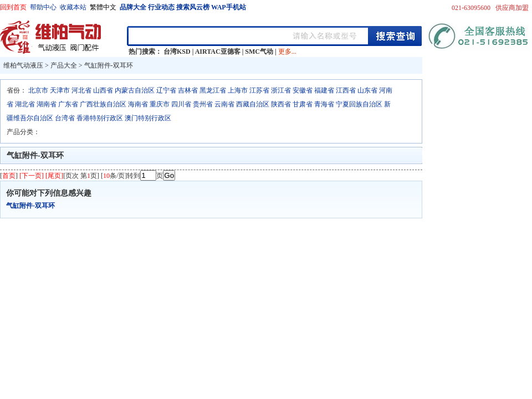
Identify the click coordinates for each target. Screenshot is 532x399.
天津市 (60, 90)
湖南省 (47, 104)
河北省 (81, 90)
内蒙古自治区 (135, 90)
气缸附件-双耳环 (109, 65)
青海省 (324, 104)
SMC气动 (259, 52)
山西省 (103, 90)
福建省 (324, 90)
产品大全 (64, 65)
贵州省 (203, 104)
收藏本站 (73, 7)
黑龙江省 (213, 90)
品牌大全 (133, 7)
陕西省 (281, 104)
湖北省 (25, 104)
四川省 (181, 104)
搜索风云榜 (193, 7)
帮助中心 (43, 7)
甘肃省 (303, 104)
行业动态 (161, 7)
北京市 (38, 90)
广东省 (68, 104)
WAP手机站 (229, 7)
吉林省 (188, 90)
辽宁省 (166, 90)
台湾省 (65, 118)
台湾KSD (177, 52)
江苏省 (259, 90)
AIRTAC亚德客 (218, 52)
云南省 (224, 104)
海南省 (138, 104)
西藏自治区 (253, 104)
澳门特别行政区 (148, 118)
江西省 (346, 90)
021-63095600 (471, 8)
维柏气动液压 (23, 65)
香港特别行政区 (100, 118)
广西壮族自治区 (103, 104)
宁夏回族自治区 (359, 104)
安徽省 (303, 90)
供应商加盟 (512, 8)
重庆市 (160, 104)
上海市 (238, 90)
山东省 (367, 90)
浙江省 (281, 90)
